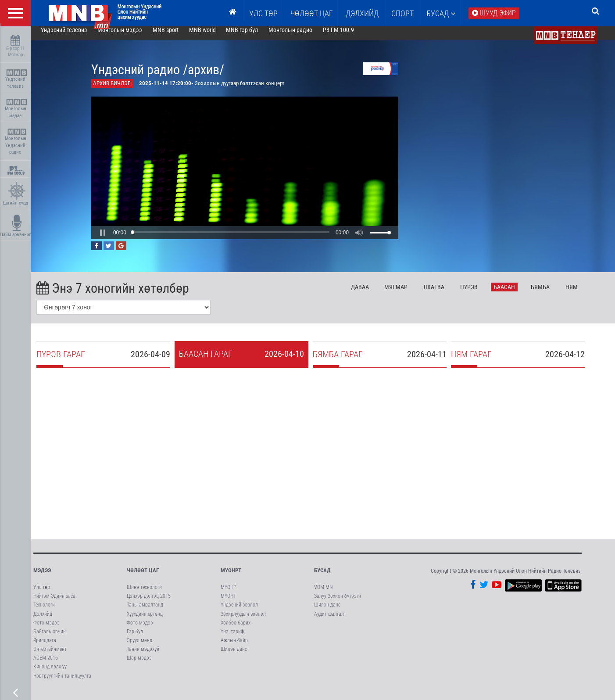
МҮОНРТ (231, 577)
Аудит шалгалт (330, 621)
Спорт (402, 13)
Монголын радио (303, 37)
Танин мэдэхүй (143, 656)
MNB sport (178, 37)
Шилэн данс (234, 656)
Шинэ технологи (144, 594)
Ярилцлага (45, 647)
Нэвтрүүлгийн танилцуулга (62, 683)
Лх (446, 294)
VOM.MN (323, 594)
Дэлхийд (362, 13)
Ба (517, 294)
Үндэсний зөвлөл (239, 612)
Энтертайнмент (50, 656)
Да (372, 294)
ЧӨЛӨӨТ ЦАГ (312, 13)
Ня (584, 294)
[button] (115, 240)
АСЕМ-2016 (46, 665)
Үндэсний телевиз (16, 79)
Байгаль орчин (50, 639)
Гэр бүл (135, 639)
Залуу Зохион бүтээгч (338, 603)
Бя (552, 294)
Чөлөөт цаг (143, 577)
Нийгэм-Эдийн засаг (55, 603)
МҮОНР (228, 594)
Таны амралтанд (145, 612)
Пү (481, 294)
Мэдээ (42, 577)
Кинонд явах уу (50, 674)
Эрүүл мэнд (139, 647)
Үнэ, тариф (232, 639)
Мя (409, 294)
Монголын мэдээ (16, 109)
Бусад (441, 13)
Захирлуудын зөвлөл (243, 621)
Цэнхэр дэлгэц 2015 (149, 603)
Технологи (44, 612)
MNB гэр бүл (255, 37)
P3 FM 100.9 (351, 37)
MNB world (215, 37)
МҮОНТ (228, 603)
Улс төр (263, 13)
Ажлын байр (234, 647)
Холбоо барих (236, 630)
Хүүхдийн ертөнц (145, 621)
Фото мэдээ (46, 630)
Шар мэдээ (139, 665)
